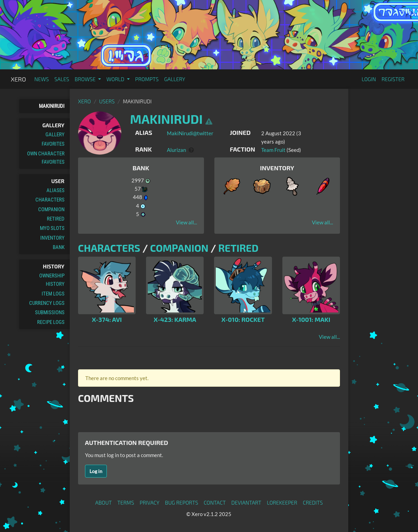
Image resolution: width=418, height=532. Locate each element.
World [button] (116, 79)
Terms (126, 503)
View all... (186, 222)
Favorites (53, 144)
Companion (51, 209)
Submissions (50, 312)
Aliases (56, 190)
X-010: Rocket (243, 319)
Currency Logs (47, 303)
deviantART (246, 503)
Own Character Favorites (46, 158)
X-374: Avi (107, 319)
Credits (313, 503)
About (104, 503)
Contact (215, 503)
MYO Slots (52, 228)
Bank (59, 247)
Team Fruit (273, 150)
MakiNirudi (52, 106)
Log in (96, 471)
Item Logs (53, 294)
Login (369, 79)
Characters (50, 200)
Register (393, 79)
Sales (62, 79)
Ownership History (52, 280)
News (42, 79)
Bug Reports (182, 503)
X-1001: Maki (311, 319)
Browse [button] (86, 79)
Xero (18, 79)
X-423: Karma (175, 319)
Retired (56, 219)
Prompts (147, 79)
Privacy (149, 503)
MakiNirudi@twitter (190, 133)
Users (107, 101)
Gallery (175, 79)
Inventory (52, 238)
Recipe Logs (51, 322)
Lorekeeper (282, 503)
